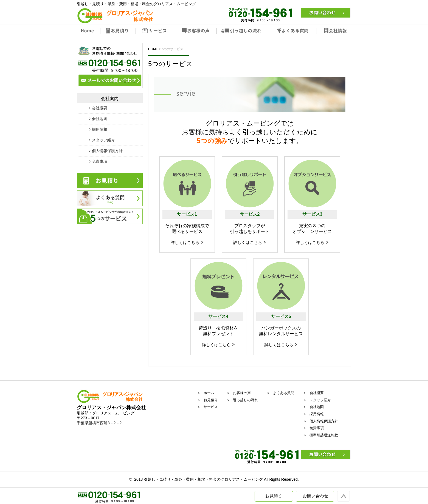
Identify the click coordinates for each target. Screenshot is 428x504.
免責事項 (100, 161)
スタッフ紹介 (103, 140)
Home (88, 31)
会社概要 (100, 108)
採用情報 (100, 129)
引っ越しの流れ (243, 31)
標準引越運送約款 (324, 435)
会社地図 (100, 119)
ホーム (209, 393)
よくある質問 (294, 31)
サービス (156, 31)
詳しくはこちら (185, 242)
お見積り (118, 31)
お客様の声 (196, 31)
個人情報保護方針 (107, 151)
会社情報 (334, 31)
